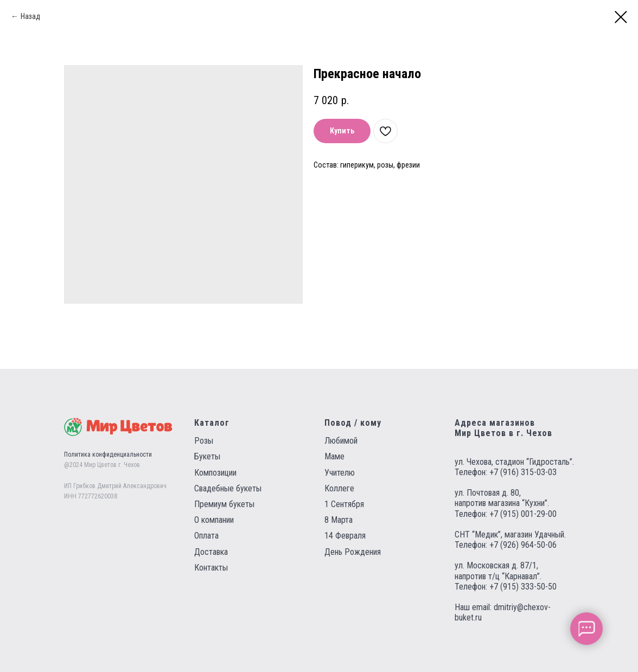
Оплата (206, 536)
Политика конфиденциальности (108, 455)
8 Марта (339, 520)
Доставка (211, 552)
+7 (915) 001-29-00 (523, 514)
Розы (204, 441)
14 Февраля (345, 536)
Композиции (215, 473)
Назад (30, 16)
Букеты (207, 456)
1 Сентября (344, 504)
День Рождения (353, 552)
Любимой (341, 441)
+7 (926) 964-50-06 (523, 545)
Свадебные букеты (228, 488)
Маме (334, 456)
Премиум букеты (224, 504)
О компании (214, 520)
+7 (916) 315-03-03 (523, 472)
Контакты (211, 568)
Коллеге (339, 488)
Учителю (340, 473)
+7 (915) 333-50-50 (523, 587)
